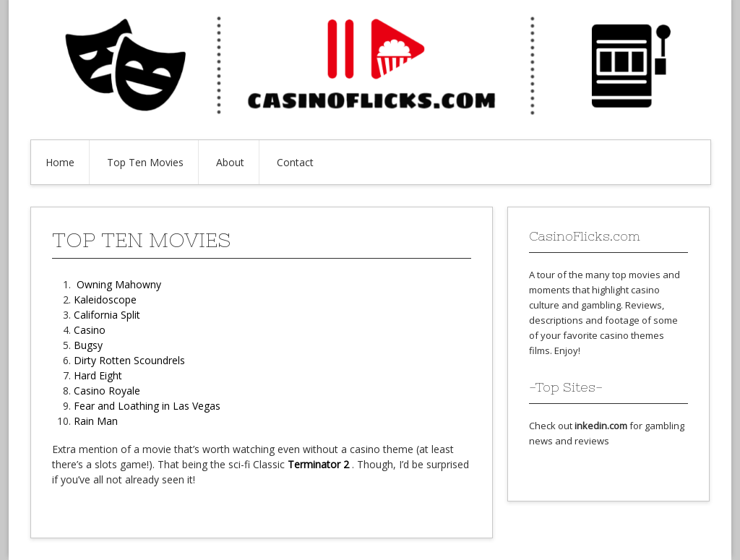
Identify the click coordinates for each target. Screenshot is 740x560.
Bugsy (88, 345)
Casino (90, 330)
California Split (107, 315)
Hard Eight (98, 375)
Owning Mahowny (119, 284)
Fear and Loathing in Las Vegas (147, 406)
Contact (295, 162)
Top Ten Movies (145, 162)
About (230, 162)
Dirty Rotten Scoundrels (129, 360)
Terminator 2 (318, 464)
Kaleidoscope (105, 300)
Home (60, 162)
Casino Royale (107, 391)
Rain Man (96, 421)
